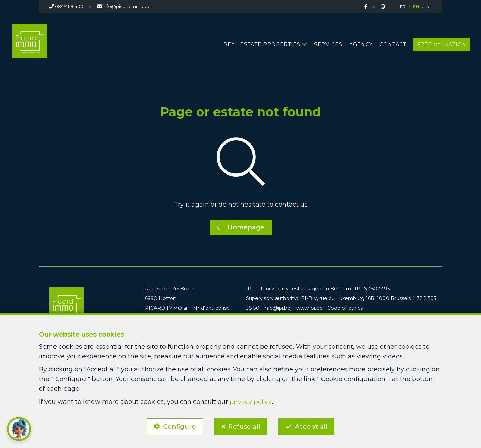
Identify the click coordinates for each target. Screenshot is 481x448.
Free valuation (442, 44)
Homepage (241, 227)
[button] (19, 429)
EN (416, 7)
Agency (361, 44)
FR (403, 7)
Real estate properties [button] (262, 44)
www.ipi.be (309, 308)
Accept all (312, 426)
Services (328, 44)
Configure (178, 426)
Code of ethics (344, 308)
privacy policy (251, 401)
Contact (393, 44)
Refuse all (244, 426)
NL (429, 7)
